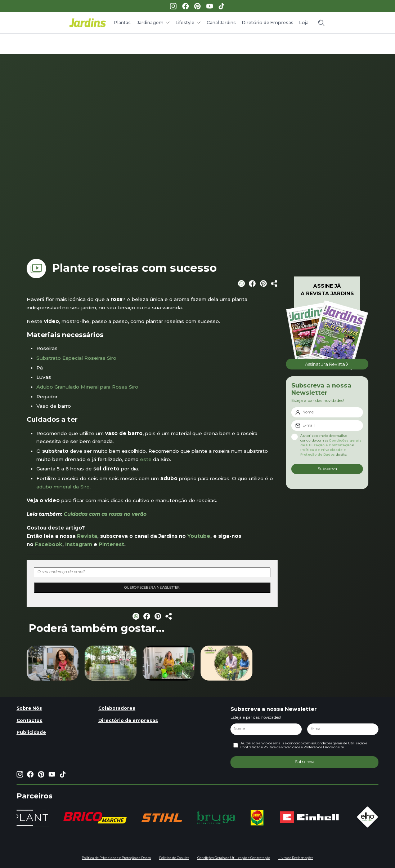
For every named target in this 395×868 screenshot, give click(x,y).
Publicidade (31, 732)
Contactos (30, 720)
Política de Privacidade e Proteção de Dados (323, 452)
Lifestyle (185, 23)
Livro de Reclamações (296, 858)
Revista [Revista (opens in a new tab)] (87, 536)
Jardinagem (150, 23)
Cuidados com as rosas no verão (104, 514)
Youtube (199, 536)
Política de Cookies (174, 858)
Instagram (79, 544)
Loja (304, 23)
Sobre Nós (29, 708)
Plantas (122, 23)
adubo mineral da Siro (63, 487)
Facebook (49, 544)
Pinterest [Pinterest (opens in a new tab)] (111, 544)
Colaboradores (117, 708)
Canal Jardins (221, 23)
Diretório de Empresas (268, 23)
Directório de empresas (128, 720)
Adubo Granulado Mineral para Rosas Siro (87, 387)
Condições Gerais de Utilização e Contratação (234, 858)
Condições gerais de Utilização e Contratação (331, 443)
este (146, 459)
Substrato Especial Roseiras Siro (76, 358)
